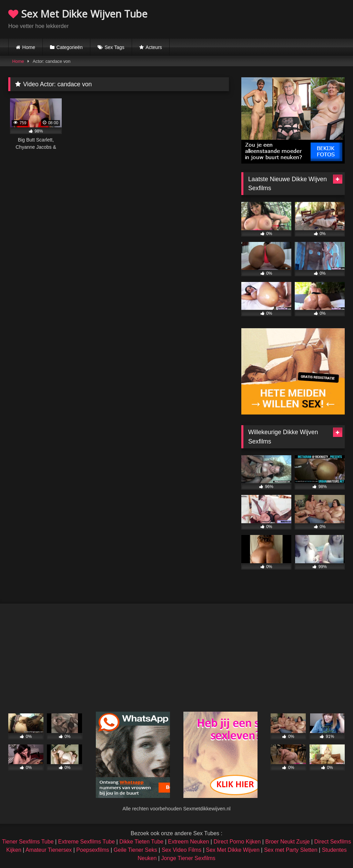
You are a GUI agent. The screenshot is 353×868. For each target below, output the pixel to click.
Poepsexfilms (93, 850)
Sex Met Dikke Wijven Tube (78, 14)
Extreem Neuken (188, 842)
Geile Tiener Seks (135, 850)
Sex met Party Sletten (291, 850)
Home (29, 47)
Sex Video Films (181, 850)
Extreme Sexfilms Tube (87, 842)
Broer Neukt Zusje (287, 842)
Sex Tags (114, 47)
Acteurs (154, 47)
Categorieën (70, 47)
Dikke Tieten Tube (141, 842)
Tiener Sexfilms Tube (28, 842)
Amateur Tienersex (49, 850)
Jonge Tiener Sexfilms (188, 858)
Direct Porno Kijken (237, 842)
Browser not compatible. (264, 18)
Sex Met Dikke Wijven (233, 850)
